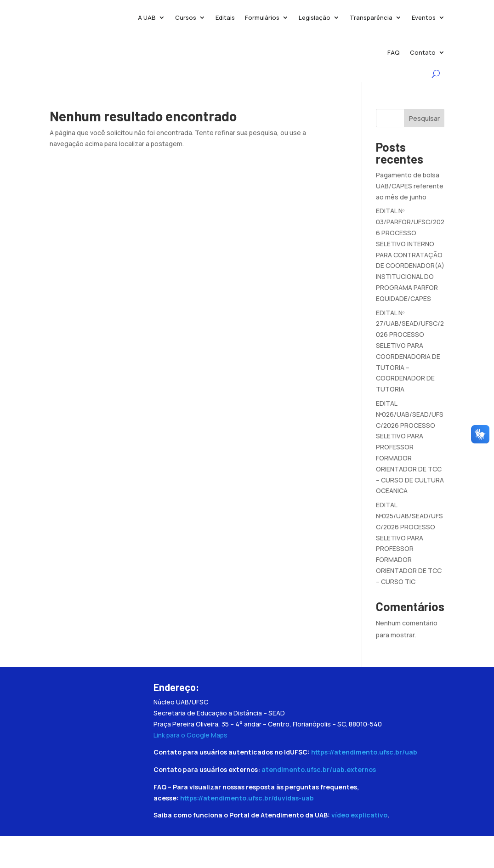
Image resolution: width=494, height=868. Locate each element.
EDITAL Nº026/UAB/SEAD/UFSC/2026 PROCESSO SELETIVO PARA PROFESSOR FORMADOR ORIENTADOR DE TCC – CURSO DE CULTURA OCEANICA (410, 447)
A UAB (147, 17)
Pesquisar (424, 118)
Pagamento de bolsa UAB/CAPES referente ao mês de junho (410, 186)
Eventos (424, 17)
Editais (225, 17)
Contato (423, 52)
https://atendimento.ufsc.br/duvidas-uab (247, 798)
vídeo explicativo (359, 815)
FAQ (394, 52)
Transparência (371, 17)
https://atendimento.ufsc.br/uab (364, 752)
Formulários (262, 17)
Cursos (186, 17)
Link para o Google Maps (190, 735)
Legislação (315, 17)
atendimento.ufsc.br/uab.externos (319, 769)
